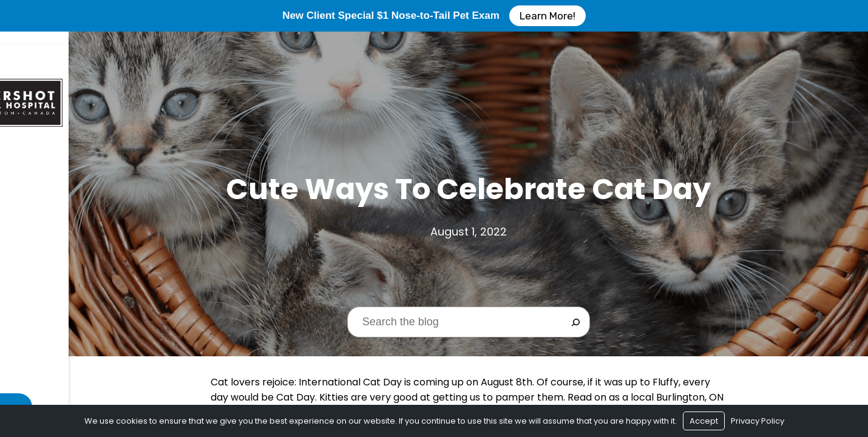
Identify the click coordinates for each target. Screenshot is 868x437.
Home (25, 173)
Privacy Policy (758, 421)
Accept (704, 421)
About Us (34, 196)
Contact (35, 308)
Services (32, 241)
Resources (38, 263)
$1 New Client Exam (56, 218)
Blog (24, 286)
